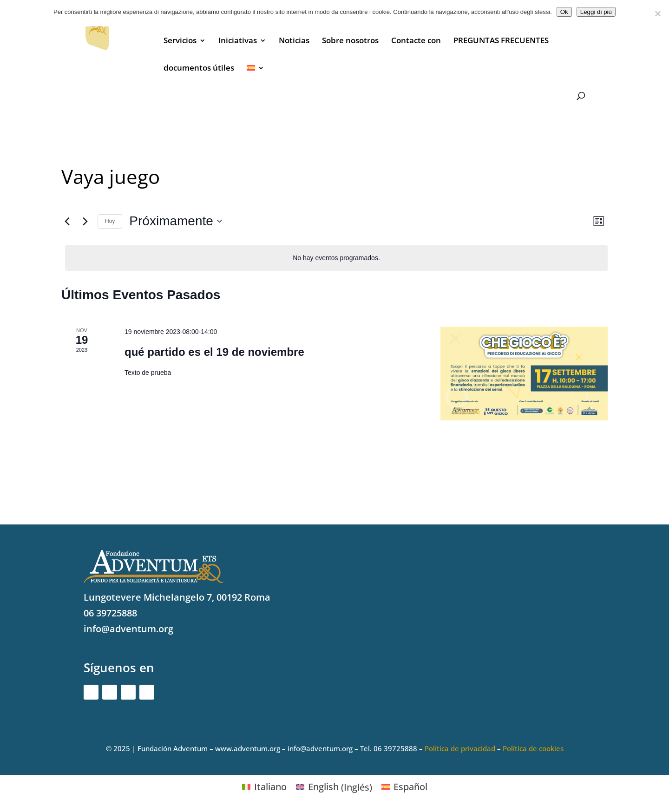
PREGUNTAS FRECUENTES (501, 41)
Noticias (294, 41)
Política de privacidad (460, 748)
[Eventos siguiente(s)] (85, 221)
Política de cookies (533, 748)
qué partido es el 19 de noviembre (214, 352)
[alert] (336, 258)
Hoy (110, 221)
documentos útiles (199, 69)
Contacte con (416, 41)
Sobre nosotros (350, 41)
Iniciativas (238, 41)
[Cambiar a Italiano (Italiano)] (264, 787)
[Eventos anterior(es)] (67, 221)
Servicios (180, 41)
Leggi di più (596, 12)
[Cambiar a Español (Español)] (404, 787)
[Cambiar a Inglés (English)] (334, 787)
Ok (564, 12)
